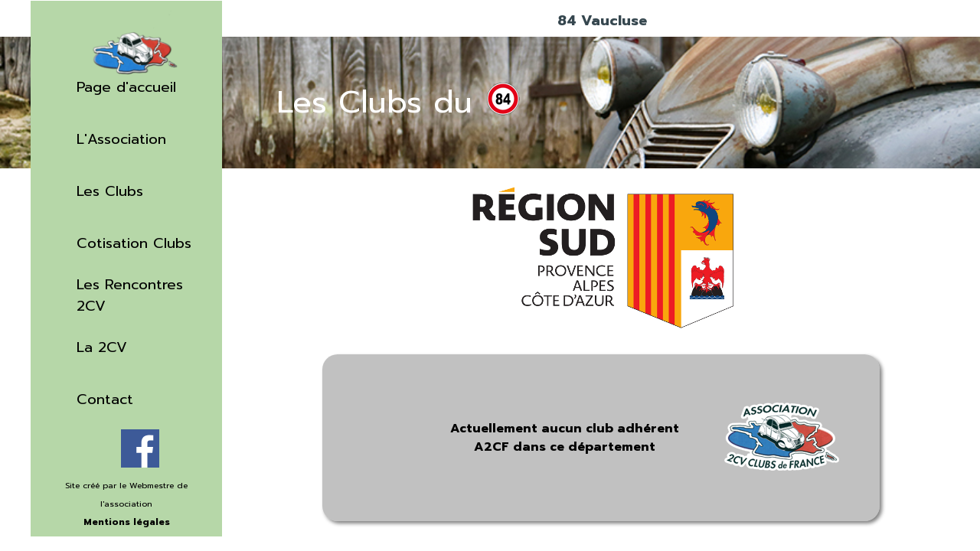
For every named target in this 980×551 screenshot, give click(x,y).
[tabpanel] (126, 512)
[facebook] (140, 448)
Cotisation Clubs (134, 243)
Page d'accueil (126, 87)
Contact (105, 399)
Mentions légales (127, 522)
